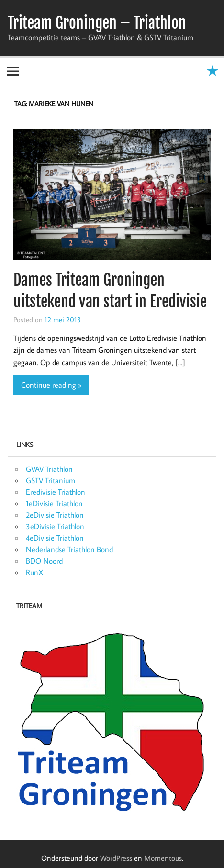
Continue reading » (51, 385)
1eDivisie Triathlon (54, 503)
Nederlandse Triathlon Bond (69, 549)
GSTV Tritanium (50, 480)
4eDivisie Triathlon (55, 538)
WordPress (116, 858)
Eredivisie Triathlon (56, 492)
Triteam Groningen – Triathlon (97, 23)
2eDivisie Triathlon (55, 515)
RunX (35, 572)
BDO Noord (44, 561)
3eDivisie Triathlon (55, 526)
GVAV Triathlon (49, 469)
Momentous (163, 858)
